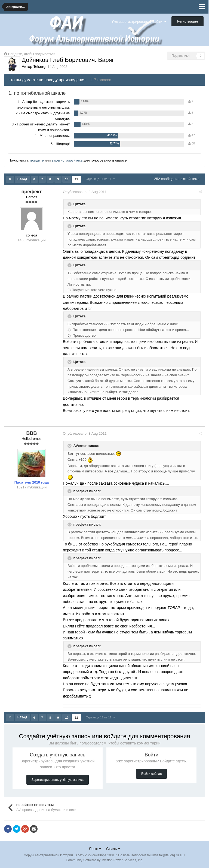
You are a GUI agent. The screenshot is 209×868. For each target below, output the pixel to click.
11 (76, 179)
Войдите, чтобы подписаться (32, 54)
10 (67, 179)
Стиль (113, 849)
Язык (95, 849)
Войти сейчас (151, 774)
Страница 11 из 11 (100, 179)
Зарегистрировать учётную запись (58, 780)
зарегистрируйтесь (67, 160)
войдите (37, 160)
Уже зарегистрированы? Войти (139, 22)
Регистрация (188, 21)
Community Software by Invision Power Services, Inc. (104, 860)
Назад (22, 179)
